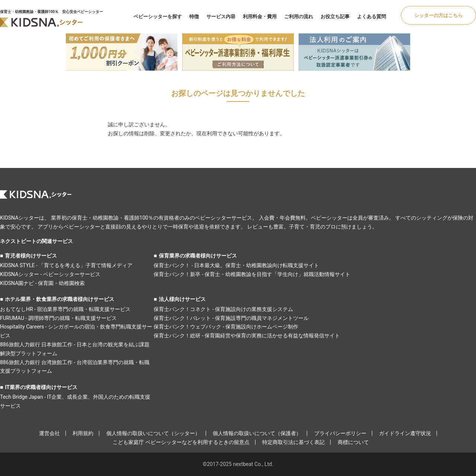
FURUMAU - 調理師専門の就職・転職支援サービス (58, 318)
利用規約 (83, 433)
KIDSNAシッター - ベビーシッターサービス (50, 274)
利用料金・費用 (260, 17)
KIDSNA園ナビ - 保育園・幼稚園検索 (42, 283)
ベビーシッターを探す (158, 17)
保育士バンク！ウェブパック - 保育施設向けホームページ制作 (226, 327)
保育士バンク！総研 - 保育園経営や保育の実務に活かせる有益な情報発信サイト (247, 336)
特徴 (194, 17)
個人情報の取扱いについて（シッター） (153, 433)
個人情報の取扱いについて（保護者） (257, 433)
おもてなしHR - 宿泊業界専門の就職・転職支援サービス (65, 309)
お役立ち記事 (335, 17)
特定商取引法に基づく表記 (293, 442)
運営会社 (49, 433)
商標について (353, 442)
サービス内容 (221, 17)
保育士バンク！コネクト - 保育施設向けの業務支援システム (223, 309)
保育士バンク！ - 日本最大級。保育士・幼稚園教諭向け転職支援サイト (236, 265)
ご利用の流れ (299, 17)
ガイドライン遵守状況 (405, 433)
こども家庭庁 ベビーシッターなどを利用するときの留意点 (181, 442)
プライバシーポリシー (340, 433)
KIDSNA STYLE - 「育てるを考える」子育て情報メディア (66, 265)
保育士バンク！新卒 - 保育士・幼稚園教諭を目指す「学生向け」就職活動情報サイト (252, 274)
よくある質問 (372, 17)
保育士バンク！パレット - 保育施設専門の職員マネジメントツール (231, 318)
